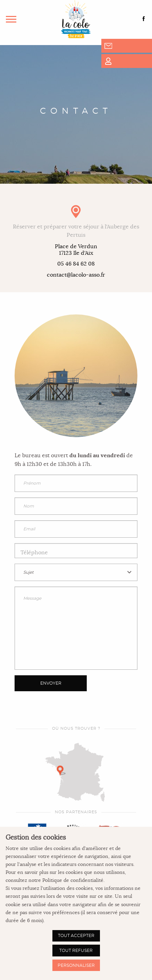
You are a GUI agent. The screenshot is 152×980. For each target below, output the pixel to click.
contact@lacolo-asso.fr (76, 275)
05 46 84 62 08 (76, 264)
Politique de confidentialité (73, 880)
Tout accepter (76, 936)
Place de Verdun (76, 250)
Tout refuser (76, 951)
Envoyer (51, 683)
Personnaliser (76, 965)
